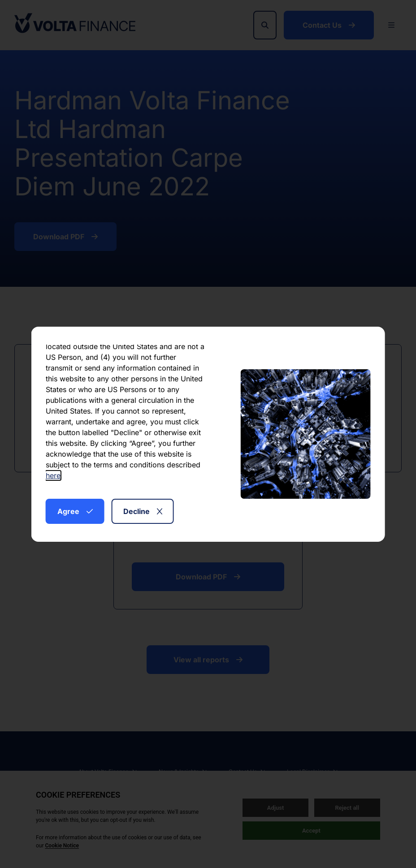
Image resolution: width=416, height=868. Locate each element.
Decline (143, 511)
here (53, 475)
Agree (75, 511)
